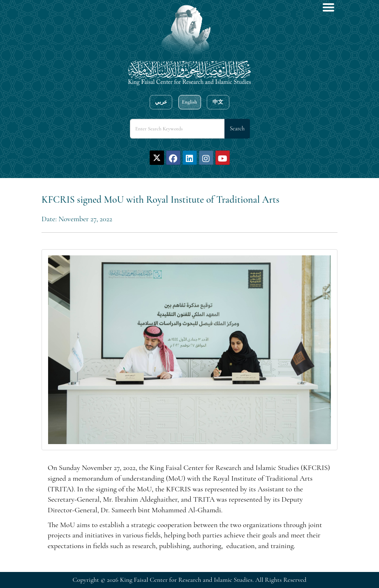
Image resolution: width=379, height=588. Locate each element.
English (189, 102)
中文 (218, 102)
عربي (161, 102)
